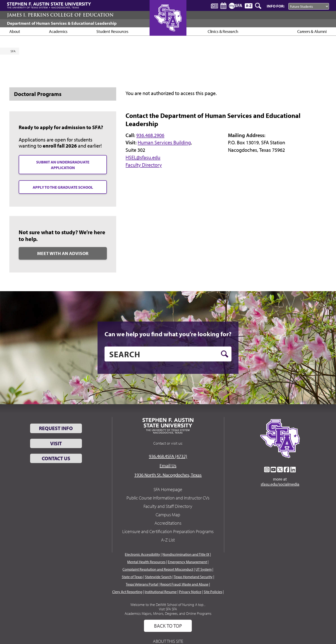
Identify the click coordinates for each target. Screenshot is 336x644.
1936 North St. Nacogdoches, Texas (168, 475)
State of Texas (132, 577)
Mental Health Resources (146, 562)
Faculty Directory (144, 165)
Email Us (168, 465)
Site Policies (213, 592)
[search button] (225, 354)
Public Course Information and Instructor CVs (168, 498)
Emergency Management (187, 562)
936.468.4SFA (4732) (168, 456)
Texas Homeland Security (193, 577)
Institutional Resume (161, 592)
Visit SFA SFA (168, 609)
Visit (56, 443)
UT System (204, 569)
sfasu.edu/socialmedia (280, 484)
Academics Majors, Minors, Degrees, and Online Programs (168, 613)
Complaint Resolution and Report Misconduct (158, 569)
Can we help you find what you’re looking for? (168, 334)
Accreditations (168, 523)
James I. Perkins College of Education (60, 15)
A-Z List (168, 540)
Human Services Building (164, 142)
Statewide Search (158, 577)
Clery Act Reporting (127, 592)
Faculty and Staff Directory (168, 506)
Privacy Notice (190, 592)
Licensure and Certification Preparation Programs (168, 531)
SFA (13, 51)
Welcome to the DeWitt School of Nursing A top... (168, 605)
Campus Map (168, 515)
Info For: (276, 6)
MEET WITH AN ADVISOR (63, 253)
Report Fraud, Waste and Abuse (184, 584)
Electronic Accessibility (142, 554)
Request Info (56, 428)
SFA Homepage (168, 489)
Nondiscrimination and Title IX (186, 554)
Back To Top (168, 626)
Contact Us (56, 458)
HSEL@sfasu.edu (143, 157)
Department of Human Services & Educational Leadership (62, 23)
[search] (168, 354)
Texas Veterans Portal (142, 584)
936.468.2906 (150, 135)
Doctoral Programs (38, 94)
